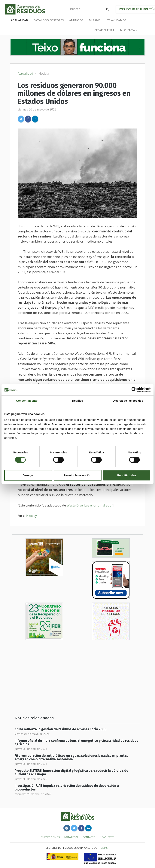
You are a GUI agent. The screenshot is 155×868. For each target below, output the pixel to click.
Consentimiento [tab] (27, 401)
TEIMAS (104, 848)
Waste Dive (75, 505)
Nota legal (71, 837)
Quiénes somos (50, 837)
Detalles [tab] (77, 401)
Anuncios (76, 20)
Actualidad (19, 20)
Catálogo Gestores (49, 20)
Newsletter (107, 837)
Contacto (89, 837)
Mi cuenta (129, 30)
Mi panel (95, 20)
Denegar (28, 475)
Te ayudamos (117, 20)
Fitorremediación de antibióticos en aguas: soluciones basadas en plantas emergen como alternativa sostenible (71, 758)
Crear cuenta (104, 30)
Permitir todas (127, 475)
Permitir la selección (77, 475)
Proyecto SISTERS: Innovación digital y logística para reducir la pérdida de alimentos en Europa (71, 773)
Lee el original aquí (98, 505)
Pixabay (31, 516)
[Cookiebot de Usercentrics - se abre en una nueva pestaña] (134, 390)
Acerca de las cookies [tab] (128, 401)
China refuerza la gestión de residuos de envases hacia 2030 (61, 729)
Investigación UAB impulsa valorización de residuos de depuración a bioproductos (67, 788)
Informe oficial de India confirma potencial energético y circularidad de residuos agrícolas (76, 742)
